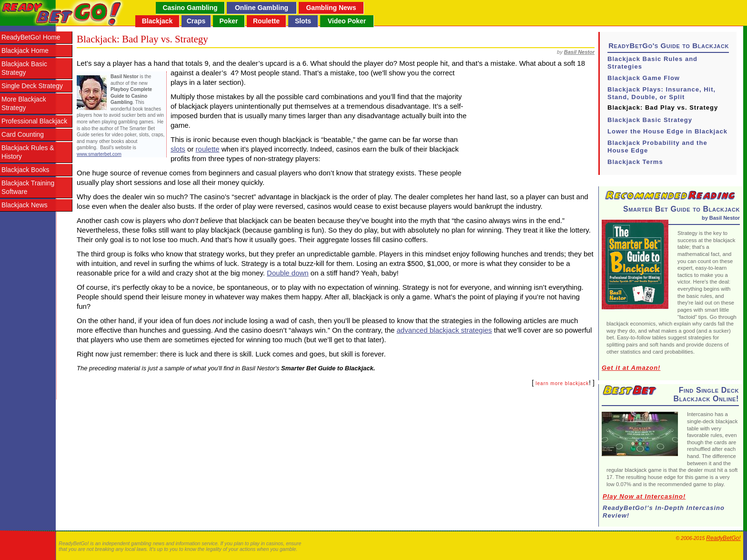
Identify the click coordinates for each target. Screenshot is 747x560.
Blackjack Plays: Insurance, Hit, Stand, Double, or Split (661, 93)
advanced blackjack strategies (444, 330)
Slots (303, 21)
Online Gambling (262, 8)
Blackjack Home (25, 51)
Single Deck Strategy (32, 86)
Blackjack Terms (635, 162)
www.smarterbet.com (99, 154)
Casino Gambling (190, 8)
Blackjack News (25, 205)
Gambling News (331, 8)
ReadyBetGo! (723, 538)
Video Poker (347, 21)
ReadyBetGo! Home (31, 37)
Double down (288, 273)
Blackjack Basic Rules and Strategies (652, 63)
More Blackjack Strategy (24, 104)
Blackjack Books (25, 170)
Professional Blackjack (34, 121)
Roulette (266, 21)
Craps (196, 21)
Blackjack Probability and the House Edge (657, 147)
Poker (229, 21)
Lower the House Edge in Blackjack (667, 131)
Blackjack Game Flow (644, 78)
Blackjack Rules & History (28, 152)
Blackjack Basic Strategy (24, 68)
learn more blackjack (562, 383)
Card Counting (23, 135)
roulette (208, 149)
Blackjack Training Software (28, 188)
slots (178, 149)
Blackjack (157, 21)
